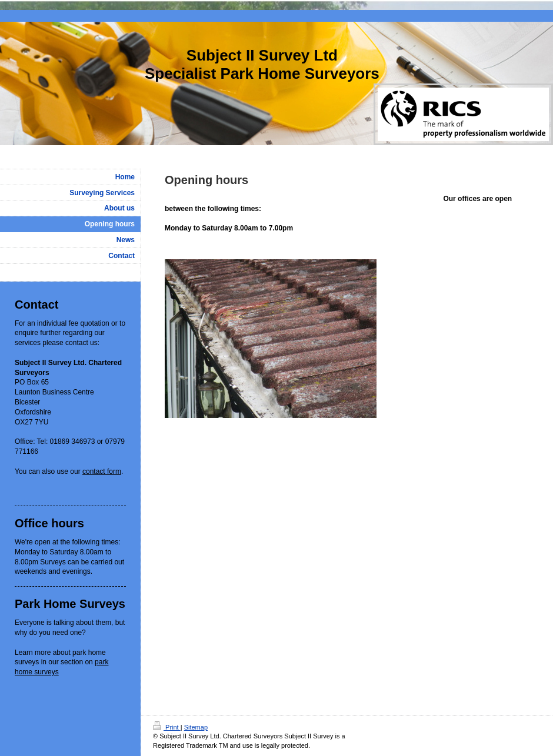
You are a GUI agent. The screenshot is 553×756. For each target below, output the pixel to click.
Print (167, 727)
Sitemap (196, 727)
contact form (102, 471)
